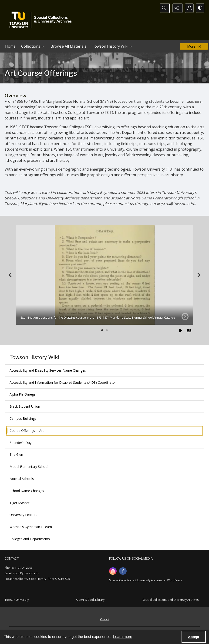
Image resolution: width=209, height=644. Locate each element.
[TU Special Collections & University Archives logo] (42, 20)
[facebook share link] (123, 571)
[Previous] (10, 275)
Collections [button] (33, 46)
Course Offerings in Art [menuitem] (27, 431)
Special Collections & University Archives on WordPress (145, 580)
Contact (104, 619)
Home (10, 46)
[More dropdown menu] (194, 46)
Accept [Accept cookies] (194, 637)
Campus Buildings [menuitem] (23, 418)
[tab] (104, 275)
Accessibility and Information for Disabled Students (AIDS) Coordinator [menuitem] (63, 382)
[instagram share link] (113, 571)
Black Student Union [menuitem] (25, 406)
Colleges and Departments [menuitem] (30, 539)
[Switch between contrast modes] (200, 8)
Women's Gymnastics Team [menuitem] (31, 527)
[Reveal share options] (176, 8)
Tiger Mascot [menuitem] (20, 503)
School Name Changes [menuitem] (27, 491)
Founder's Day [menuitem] (20, 443)
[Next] (199, 275)
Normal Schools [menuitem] (22, 479)
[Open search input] (165, 8)
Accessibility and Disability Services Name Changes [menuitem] (48, 370)
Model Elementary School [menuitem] (29, 467)
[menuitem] (104, 619)
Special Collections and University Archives (170, 600)
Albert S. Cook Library (90, 600)
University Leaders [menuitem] (23, 515)
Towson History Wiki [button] (112, 46)
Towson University (17, 600)
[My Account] (188, 8)
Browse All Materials (68, 46)
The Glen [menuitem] (16, 454)
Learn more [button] (123, 637)
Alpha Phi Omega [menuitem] (23, 394)
